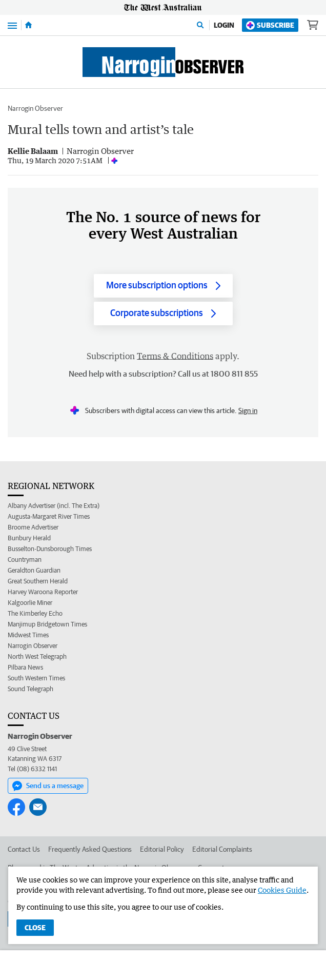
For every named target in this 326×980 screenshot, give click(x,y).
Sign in (248, 410)
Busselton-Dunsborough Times (50, 549)
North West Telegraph (37, 656)
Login (224, 25)
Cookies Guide (282, 890)
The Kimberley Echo (35, 613)
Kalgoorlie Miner (30, 603)
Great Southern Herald (38, 581)
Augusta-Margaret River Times (49, 516)
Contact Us (24, 849)
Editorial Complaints (222, 849)
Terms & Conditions (175, 356)
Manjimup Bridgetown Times (47, 624)
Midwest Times (28, 635)
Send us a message (48, 786)
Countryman (25, 560)
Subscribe (270, 25)
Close (35, 928)
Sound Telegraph (30, 689)
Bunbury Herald (29, 538)
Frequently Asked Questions (90, 849)
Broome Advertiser (33, 527)
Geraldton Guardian (34, 570)
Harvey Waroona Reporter (43, 592)
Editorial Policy (162, 849)
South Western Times (36, 678)
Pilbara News (25, 667)
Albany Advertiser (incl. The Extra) (54, 506)
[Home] (28, 25)
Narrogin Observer (35, 108)
